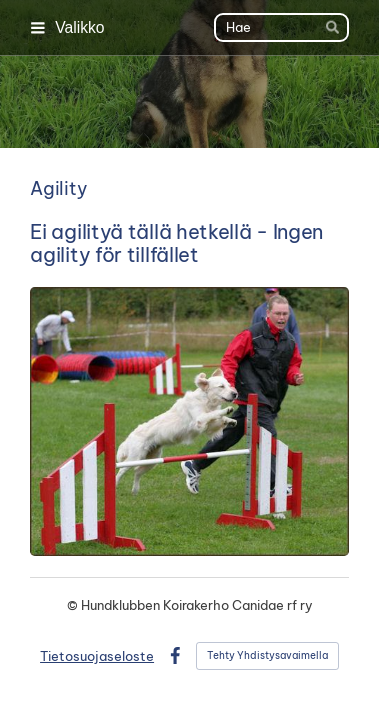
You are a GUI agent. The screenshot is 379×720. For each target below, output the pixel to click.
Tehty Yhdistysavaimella (267, 655)
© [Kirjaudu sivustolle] (74, 605)
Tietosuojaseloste (97, 656)
